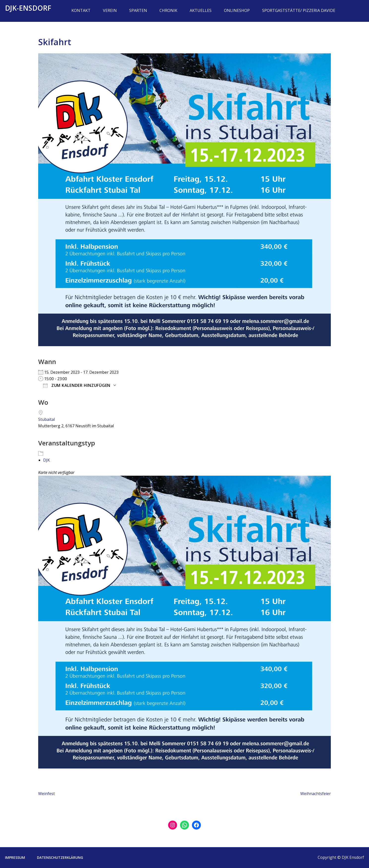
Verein (110, 10)
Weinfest (46, 794)
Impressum (15, 857)
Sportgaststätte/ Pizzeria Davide (299, 10)
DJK (46, 460)
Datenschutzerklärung (60, 857)
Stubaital (46, 419)
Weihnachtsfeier (316, 794)
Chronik (168, 10)
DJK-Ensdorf (28, 8)
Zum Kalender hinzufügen (77, 385)
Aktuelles (201, 10)
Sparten (138, 10)
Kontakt (81, 10)
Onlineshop (237, 10)
